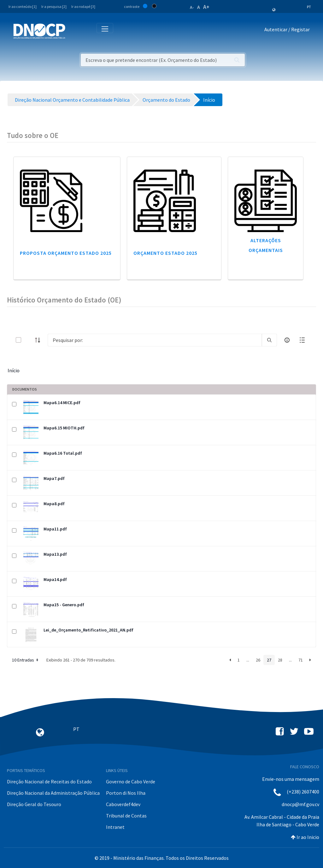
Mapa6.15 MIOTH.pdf (64, 428)
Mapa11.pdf (55, 529)
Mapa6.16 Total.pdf (63, 453)
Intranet (115, 827)
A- (192, 7)
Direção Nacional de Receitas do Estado (49, 781)
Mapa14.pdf (55, 579)
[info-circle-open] (287, 340)
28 (280, 660)
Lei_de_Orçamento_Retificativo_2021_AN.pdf (88, 630)
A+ (206, 7)
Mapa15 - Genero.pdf (64, 605)
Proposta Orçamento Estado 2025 (66, 253)
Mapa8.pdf (54, 504)
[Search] (155, 340)
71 (301, 660)
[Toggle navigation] (74, 31)
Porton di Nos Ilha (126, 793)
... (248, 660)
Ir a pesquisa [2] (54, 6)
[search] (269, 340)
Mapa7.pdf (54, 478)
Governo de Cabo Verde (131, 781)
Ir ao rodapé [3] (83, 6)
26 (258, 660)
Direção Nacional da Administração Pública (53, 793)
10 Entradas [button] (26, 660)
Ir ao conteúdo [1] (23, 6)
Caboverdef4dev (123, 804)
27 (269, 660)
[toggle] (29, 340)
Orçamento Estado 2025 (165, 253)
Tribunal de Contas (126, 816)
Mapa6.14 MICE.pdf (62, 403)
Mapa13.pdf (55, 554)
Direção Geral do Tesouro (34, 804)
